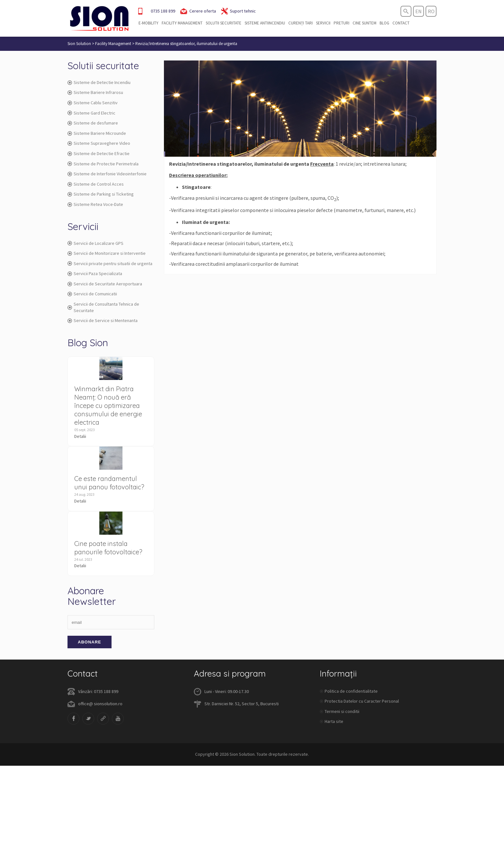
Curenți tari (301, 23)
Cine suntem (364, 23)
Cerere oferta (198, 11)
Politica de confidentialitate (351, 691)
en (419, 11)
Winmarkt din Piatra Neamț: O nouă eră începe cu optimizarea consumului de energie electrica (108, 406)
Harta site (334, 721)
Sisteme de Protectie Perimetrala (103, 164)
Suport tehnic (239, 11)
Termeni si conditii (342, 711)
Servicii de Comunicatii (92, 294)
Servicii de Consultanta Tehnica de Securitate (103, 307)
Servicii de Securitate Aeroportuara (105, 284)
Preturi (342, 23)
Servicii (323, 23)
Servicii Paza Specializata (95, 273)
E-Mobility (148, 23)
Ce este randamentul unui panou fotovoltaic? (109, 483)
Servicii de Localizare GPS (95, 243)
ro (431, 11)
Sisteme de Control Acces (96, 184)
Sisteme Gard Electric (91, 113)
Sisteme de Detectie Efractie (99, 153)
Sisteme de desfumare (93, 123)
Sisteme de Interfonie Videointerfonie (107, 174)
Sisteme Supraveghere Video (99, 143)
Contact (401, 23)
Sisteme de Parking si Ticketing (101, 194)
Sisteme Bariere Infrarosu (95, 92)
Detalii (80, 436)
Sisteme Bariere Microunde (97, 133)
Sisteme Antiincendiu (265, 23)
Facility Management (182, 23)
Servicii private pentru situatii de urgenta (110, 263)
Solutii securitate (224, 23)
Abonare (90, 642)
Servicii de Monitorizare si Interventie (107, 253)
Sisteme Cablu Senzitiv (93, 103)
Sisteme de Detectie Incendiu (99, 82)
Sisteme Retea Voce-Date (95, 204)
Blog (384, 23)
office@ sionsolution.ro (100, 704)
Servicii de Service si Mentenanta (103, 320)
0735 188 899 (163, 11)
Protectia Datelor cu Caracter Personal (362, 701)
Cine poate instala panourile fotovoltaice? (108, 548)
